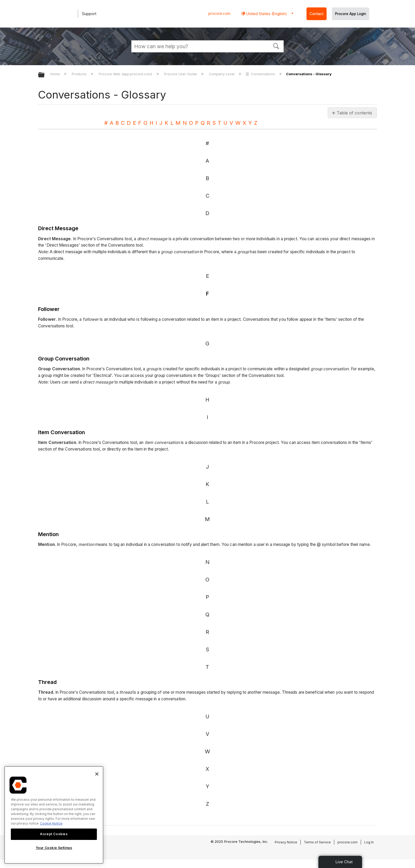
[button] (276, 46)
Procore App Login (351, 14)
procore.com (219, 14)
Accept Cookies (54, 834)
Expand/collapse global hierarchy (45, 75)
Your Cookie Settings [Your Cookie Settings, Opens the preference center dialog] (54, 848)
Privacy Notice (286, 842)
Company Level (222, 74)
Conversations (261, 74)
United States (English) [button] (266, 14)
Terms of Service (317, 842)
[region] (54, 815)
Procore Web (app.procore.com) (126, 74)
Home (56, 74)
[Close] (97, 774)
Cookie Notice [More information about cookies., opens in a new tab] (51, 823)
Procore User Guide (181, 74)
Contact (317, 14)
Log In (369, 842)
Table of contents (354, 113)
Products (80, 74)
